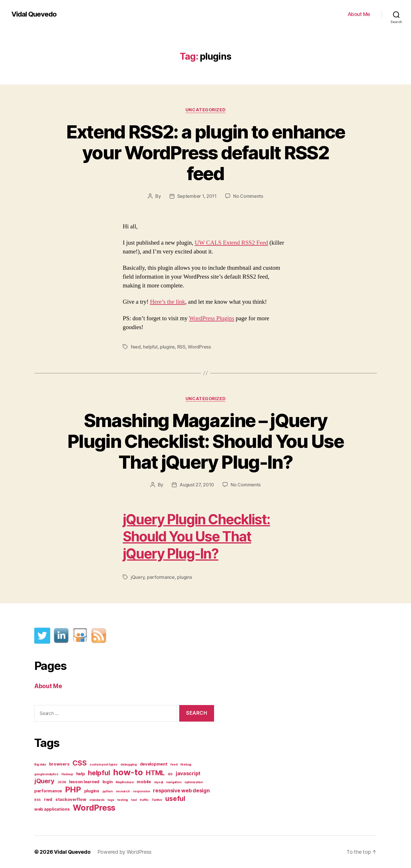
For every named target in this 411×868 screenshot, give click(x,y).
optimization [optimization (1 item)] (194, 782)
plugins (167, 347)
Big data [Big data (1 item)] (40, 765)
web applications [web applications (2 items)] (52, 809)
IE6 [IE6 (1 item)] (170, 774)
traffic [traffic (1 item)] (144, 800)
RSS (181, 347)
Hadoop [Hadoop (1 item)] (67, 774)
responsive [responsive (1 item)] (141, 791)
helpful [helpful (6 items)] (99, 773)
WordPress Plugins (212, 318)
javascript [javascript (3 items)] (188, 773)
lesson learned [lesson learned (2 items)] (84, 782)
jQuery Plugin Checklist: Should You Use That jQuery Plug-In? (196, 536)
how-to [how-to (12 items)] (128, 772)
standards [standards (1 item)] (97, 800)
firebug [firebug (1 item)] (186, 765)
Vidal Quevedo (34, 14)
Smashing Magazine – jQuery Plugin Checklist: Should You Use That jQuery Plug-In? (205, 441)
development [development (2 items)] (154, 764)
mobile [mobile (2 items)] (144, 782)
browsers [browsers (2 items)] (59, 764)
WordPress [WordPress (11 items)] (94, 808)
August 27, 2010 (197, 485)
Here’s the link (167, 302)
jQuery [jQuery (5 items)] (44, 781)
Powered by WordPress (125, 852)
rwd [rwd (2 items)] (48, 799)
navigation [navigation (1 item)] (174, 782)
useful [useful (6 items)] (175, 798)
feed (136, 347)
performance (161, 577)
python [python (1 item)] (108, 791)
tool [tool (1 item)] (134, 800)
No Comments (248, 196)
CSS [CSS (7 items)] (79, 763)
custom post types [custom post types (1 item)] (103, 765)
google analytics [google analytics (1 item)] (46, 774)
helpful (150, 347)
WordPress (199, 347)
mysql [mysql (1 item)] (159, 782)
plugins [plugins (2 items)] (92, 791)
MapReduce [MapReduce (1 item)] (125, 782)
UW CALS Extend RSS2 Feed (231, 243)
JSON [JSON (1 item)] (62, 782)
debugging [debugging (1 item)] (129, 765)
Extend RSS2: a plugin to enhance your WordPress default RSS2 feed (206, 153)
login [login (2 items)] (108, 782)
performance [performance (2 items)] (48, 791)
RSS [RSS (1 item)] (38, 800)
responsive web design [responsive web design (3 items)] (181, 791)
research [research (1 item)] (123, 791)
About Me (359, 14)
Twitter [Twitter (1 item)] (157, 800)
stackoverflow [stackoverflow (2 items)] (71, 799)
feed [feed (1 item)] (174, 765)
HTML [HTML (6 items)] (155, 773)
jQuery (138, 577)
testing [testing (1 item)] (123, 800)
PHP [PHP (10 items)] (73, 790)
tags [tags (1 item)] (111, 800)
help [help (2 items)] (81, 774)
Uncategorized (205, 110)
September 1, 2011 (197, 196)
